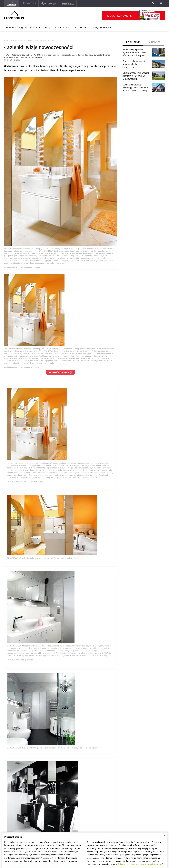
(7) (61, 372)
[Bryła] (68, 4)
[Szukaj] (153, 4)
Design (47, 28)
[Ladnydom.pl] (12, 4)
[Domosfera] (29, 4)
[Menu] (161, 4)
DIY (75, 28)
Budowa (11, 28)
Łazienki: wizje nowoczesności (41, 41)
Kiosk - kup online (133, 16)
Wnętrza (35, 28)
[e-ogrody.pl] (49, 4)
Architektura (62, 28)
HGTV (83, 28)
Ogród (23, 28)
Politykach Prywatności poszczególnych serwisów (140, 864)
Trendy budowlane (101, 28)
